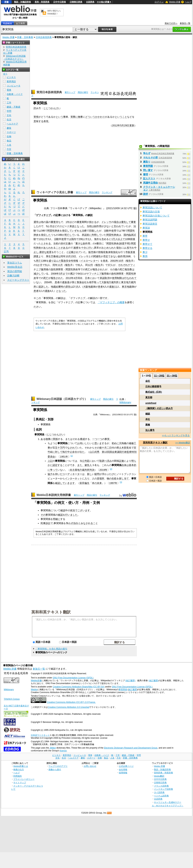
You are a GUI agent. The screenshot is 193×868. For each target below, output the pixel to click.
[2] (111, 469)
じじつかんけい (52, 108)
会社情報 (123, 769)
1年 (67, 222)
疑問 (97, 474)
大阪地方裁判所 (110, 282)
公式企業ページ (126, 766)
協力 (50, 474)
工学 (9, 103)
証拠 (121, 461)
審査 (53, 222)
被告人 (88, 465)
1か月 (39, 265)
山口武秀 (94, 452)
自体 (124, 465)
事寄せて (147, 244)
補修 (131, 443)
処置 (49, 252)
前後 (133, 239)
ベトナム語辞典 (161, 796)
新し (89, 474)
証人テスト (149, 178)
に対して (57, 452)
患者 (57, 282)
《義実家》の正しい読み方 (159, 408)
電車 (9, 90)
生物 (9, 136)
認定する (57, 465)
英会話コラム (15, 263)
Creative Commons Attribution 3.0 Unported (68, 707)
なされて (72, 448)
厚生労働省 (52, 256)
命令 (75, 452)
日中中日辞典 (60, 2)
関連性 (97, 256)
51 (46, 265)
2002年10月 (117, 261)
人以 (118, 239)
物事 (80, 117)
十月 (104, 448)
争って (54, 470)
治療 (84, 231)
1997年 (113, 483)
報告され (98, 269)
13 (42, 261)
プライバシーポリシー (24, 779)
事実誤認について (152, 208)
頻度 (122, 243)
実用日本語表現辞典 (49, 92)
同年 (55, 265)
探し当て (124, 478)
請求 (146, 194)
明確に (57, 519)
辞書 (7, 2)
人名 (9, 145)
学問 (9, 111)
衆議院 (118, 452)
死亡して (69, 235)
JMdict (53, 748)
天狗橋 (123, 443)
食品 (9, 141)
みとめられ (108, 248)
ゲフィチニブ (43, 215)
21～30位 (172, 376)
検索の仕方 (19, 769)
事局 (145, 256)
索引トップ (70, 92)
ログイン (159, 2)
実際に (74, 117)
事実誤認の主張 (151, 212)
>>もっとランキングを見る (176, 435)
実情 (36, 117)
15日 (73, 256)
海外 (96, 239)
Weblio (34, 690)
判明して (96, 235)
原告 (68, 287)
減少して (38, 274)
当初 (89, 226)
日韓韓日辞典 (76, 2)
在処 (114, 478)
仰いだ (59, 474)
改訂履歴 (133, 690)
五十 (57, 448)
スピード (65, 226)
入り (87, 478)
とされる (46, 243)
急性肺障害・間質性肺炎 (64, 269)
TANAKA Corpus (12, 699)
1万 (113, 239)
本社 (148, 419)
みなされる (87, 523)
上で (123, 239)
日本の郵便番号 (153, 386)
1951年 (64, 457)
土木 (121, 448)
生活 (9, 120)
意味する (38, 121)
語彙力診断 (13, 276)
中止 (70, 452)
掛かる (93, 222)
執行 (65, 452)
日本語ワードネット (40, 735)
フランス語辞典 (161, 786)
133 (41, 239)
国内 (126, 235)
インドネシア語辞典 (163, 789)
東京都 (149, 397)
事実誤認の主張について (156, 216)
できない (113, 256)
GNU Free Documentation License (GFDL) (73, 678)
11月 (60, 265)
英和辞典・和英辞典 (163, 773)
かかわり (100, 117)
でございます (82, 510)
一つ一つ (97, 439)
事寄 (145, 236)
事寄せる (147, 248)
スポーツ (11, 132)
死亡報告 (125, 269)
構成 (82, 439)
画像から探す (55, 769)
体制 (111, 252)
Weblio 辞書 (175, 2)
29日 (127, 125)
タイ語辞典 (159, 792)
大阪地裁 (88, 287)
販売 (91, 252)
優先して (126, 222)
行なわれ (129, 278)
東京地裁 (127, 287)
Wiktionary (125, 402)
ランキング (107, 192)
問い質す (148, 170)
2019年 (103, 470)
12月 (90, 265)
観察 (76, 248)
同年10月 (66, 256)
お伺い (81, 443)
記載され (74, 252)
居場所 (101, 478)
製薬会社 (82, 282)
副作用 (98, 226)
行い (91, 248)
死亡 (38, 261)
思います (99, 443)
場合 (116, 222)
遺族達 (66, 282)
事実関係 (123, 690)
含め (104, 239)
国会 (112, 452)
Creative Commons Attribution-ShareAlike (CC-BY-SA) (79, 687)
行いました (71, 515)
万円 (62, 448)
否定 (106, 256)
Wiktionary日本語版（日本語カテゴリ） (62, 399)
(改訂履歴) (130, 681)
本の (94, 483)
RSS (110, 813)
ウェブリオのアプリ (58, 766)
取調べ (103, 461)
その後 (114, 269)
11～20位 (159, 376)
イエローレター (89, 261)
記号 (6, 251)
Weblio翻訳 (159, 776)
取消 (107, 278)
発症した (46, 235)
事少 (145, 252)
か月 (50, 226)
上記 (50, 461)
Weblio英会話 (15, 267)
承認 (72, 226)
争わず (70, 523)
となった (79, 226)
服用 (43, 269)
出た (82, 452)
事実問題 (148, 166)
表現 (46, 121)
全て (5, 74)
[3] (121, 482)
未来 (99, 483)
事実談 (146, 228)
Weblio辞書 (36, 681)
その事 (44, 515)
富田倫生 (85, 483)
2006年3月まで (59, 274)
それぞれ (123, 265)
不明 (127, 243)
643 (80, 274)
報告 (128, 261)
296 (81, 239)
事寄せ (146, 240)
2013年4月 (72, 278)
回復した (94, 231)
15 (77, 287)
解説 (90, 215)
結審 (58, 287)
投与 (129, 248)
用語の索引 (83, 92)
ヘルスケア (12, 124)
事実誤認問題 (150, 220)
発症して (67, 231)
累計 (73, 274)
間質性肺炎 (53, 231)
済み (109, 461)
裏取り (147, 162)
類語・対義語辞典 (22, 2)
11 (115, 287)
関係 (42, 434)
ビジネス (11, 77)
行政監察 (127, 452)
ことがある (62, 248)
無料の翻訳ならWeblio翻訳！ (54, 12)
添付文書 (66, 243)
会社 (148, 381)
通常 (36, 222)
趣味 (9, 128)
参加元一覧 (185, 23)
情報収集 (103, 252)
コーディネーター (72, 474)
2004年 (48, 282)
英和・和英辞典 (42, 2)
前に (89, 235)
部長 (126, 448)
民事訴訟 (46, 523)
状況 (73, 510)
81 (79, 265)
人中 (45, 239)
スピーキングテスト (18, 280)
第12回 (106, 452)
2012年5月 (118, 125)
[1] (72, 456)
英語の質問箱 (15, 271)
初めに (115, 443)
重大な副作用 (83, 243)
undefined (151, 403)
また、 (81, 465)
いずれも (77, 231)
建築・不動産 (14, 107)
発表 (105, 261)
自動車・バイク (15, 94)
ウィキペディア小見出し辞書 (55, 192)
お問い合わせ (90, 766)
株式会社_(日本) (154, 392)
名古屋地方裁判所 (80, 470)
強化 (115, 252)
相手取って (95, 282)
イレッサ (106, 222)
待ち (58, 222)
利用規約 (18, 776)
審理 (146, 174)
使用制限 (117, 278)
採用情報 (123, 773)
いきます (70, 483)
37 (109, 265)
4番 (97, 243)
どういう (90, 117)
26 (127, 256)
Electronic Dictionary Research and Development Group (131, 748)
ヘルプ (188, 2)
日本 (87, 278)
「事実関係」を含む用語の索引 (51, 649)
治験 (106, 231)
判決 (92, 470)
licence (63, 751)
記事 (58, 215)
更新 (132, 125)
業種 (148, 425)
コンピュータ (14, 86)
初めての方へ (171, 23)
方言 (9, 149)
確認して (60, 483)
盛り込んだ (55, 261)
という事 (61, 117)
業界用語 (11, 81)
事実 (37, 434)
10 (126, 239)
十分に (85, 248)
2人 (90, 239)
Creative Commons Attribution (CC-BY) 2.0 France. (71, 702)
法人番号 (150, 430)
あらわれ (48, 248)
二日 (109, 448)
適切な (43, 252)
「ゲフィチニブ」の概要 (111, 302)
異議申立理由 (150, 183)
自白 (76, 523)
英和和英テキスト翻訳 (51, 612)
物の (109, 478)
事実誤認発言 (150, 224)
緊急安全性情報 (70, 261)
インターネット (73, 478)
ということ (121, 117)
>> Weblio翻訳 (183, 443)
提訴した (43, 287)
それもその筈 (150, 157)
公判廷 (86, 461)
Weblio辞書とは (21, 766)
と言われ (116, 226)
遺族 (112, 287)
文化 (9, 115)
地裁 (53, 287)
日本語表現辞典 (44, 37)
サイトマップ (20, 782)
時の (63, 287)
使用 (114, 231)
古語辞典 (90, 2)
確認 (63, 510)
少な (106, 226)
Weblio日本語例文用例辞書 (54, 495)
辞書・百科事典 (25, 37)
